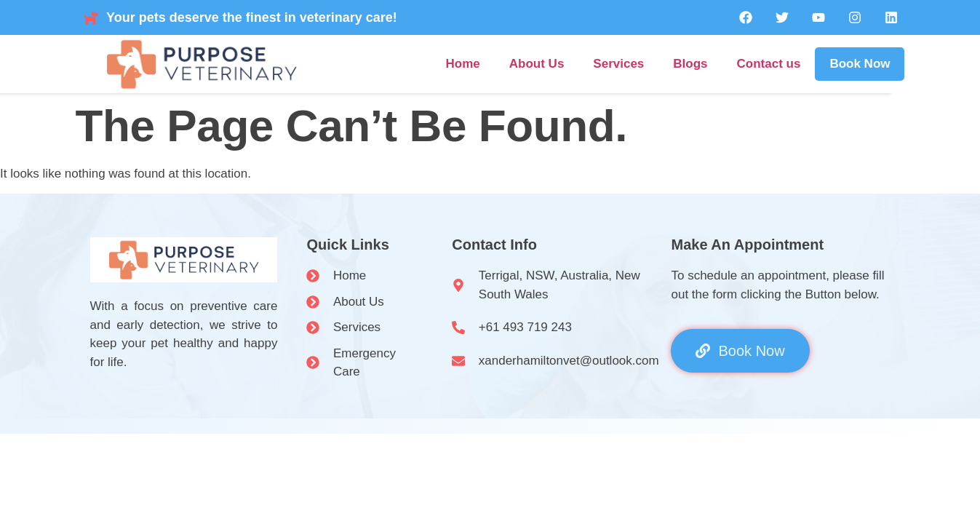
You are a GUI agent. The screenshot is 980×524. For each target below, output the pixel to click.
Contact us (769, 64)
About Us (537, 64)
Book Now (860, 64)
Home (463, 64)
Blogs (690, 64)
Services (618, 64)
